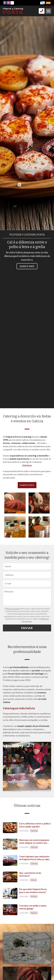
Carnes (33, 880)
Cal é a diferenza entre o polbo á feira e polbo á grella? (35, 825)
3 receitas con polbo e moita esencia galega (33, 907)
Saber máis (27, 485)
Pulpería (34, 913)
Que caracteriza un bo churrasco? (30, 874)
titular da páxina (13, 609)
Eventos (34, 896)
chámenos (27, 465)
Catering (34, 831)
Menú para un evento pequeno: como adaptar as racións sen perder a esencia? (34, 842)
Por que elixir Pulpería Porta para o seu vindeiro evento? (33, 891)
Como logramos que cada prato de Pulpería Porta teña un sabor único (35, 858)
